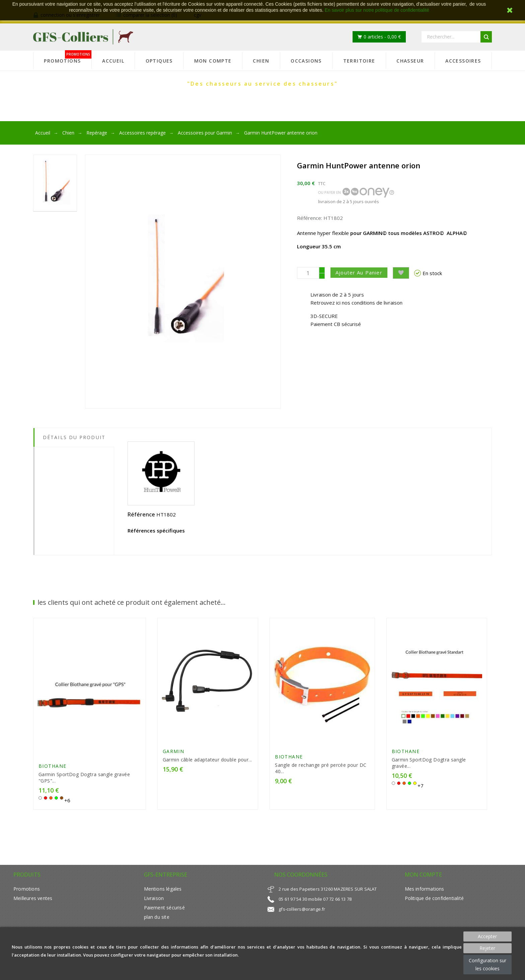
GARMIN (174, 753)
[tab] (74, 452)
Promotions (27, 892)
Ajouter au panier (362, 272)
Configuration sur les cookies (487, 964)
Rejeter (487, 948)
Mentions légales (163, 892)
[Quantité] (308, 273)
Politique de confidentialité (434, 901)
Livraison (154, 901)
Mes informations (425, 892)
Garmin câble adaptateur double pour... (207, 762)
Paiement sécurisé (164, 911)
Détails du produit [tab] (74, 437)
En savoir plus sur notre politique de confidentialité (377, 10)
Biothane (53, 769)
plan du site (157, 920)
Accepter (487, 936)
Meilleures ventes (33, 901)
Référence (141, 514)
